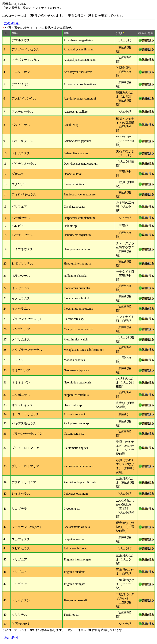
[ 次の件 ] (11, 23)
